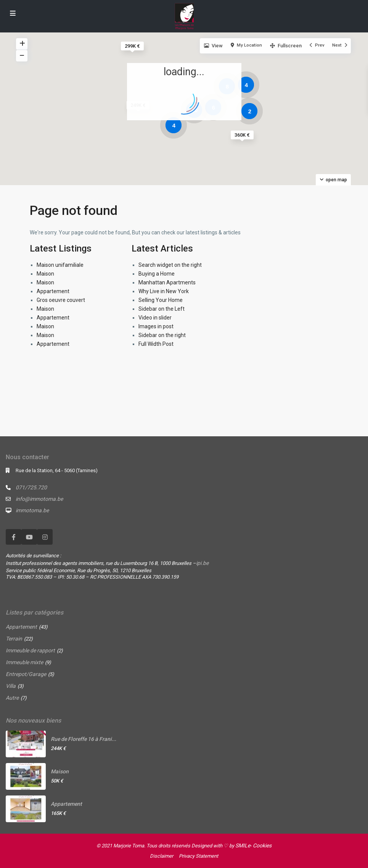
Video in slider (155, 318)
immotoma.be (32, 510)
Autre (12, 698)
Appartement (53, 291)
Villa (11, 686)
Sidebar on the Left (162, 309)
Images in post (156, 326)
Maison (45, 274)
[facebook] (14, 537)
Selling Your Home (161, 300)
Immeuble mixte (24, 662)
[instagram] (45, 537)
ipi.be (202, 563)
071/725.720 (31, 487)
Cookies (262, 845)
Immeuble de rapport (30, 650)
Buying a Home (157, 274)
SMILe (243, 845)
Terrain (14, 639)
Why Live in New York (164, 291)
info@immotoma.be (39, 499)
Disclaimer (162, 856)
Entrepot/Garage (26, 674)
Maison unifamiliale (60, 265)
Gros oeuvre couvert (61, 300)
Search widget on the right (170, 265)
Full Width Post (156, 344)
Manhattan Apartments (167, 282)
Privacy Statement (198, 856)
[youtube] (29, 537)
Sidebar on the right (162, 335)
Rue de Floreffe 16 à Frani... (84, 739)
